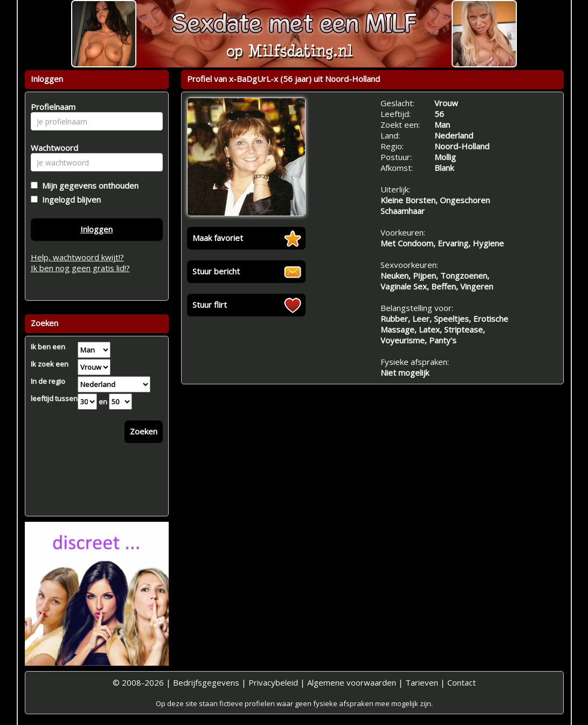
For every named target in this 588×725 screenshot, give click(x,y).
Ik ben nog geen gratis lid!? (80, 268)
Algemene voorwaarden (352, 682)
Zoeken (144, 431)
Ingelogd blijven (69, 199)
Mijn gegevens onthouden (88, 185)
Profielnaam (51, 107)
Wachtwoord (51, 148)
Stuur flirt (210, 305)
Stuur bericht (216, 271)
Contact (462, 682)
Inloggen (96, 229)
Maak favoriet (218, 238)
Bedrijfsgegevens (206, 682)
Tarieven (422, 682)
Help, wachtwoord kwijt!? (77, 257)
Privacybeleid (273, 682)
